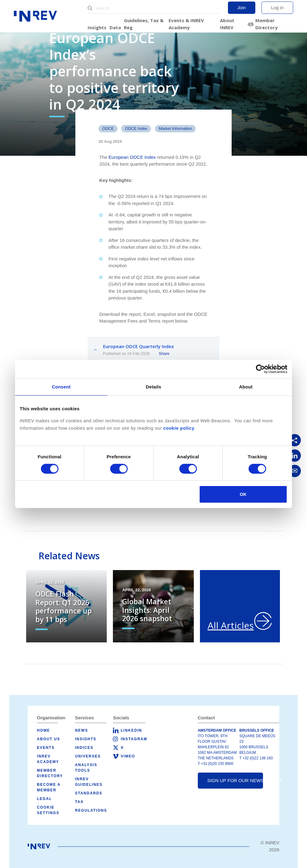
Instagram (134, 739)
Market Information (175, 129)
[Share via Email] (295, 471)
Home (43, 730)
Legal (44, 799)
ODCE (108, 129)
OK (243, 494)
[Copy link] (295, 440)
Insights (97, 27)
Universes (88, 756)
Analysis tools (86, 768)
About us (48, 739)
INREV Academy (48, 759)
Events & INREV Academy (186, 24)
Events (46, 748)
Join (242, 8)
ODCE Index (136, 129)
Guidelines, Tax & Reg (144, 24)
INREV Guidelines (89, 782)
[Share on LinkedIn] (295, 456)
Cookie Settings (48, 810)
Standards (89, 793)
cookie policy (179, 428)
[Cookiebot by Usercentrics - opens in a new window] (260, 369)
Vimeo (128, 756)
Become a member (49, 787)
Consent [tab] (61, 387)
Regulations (91, 810)
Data (115, 27)
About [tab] (246, 387)
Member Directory (267, 24)
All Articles (231, 625)
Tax (79, 802)
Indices (84, 748)
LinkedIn (131, 730)
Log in (277, 8)
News (82, 730)
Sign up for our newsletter (235, 780)
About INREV (227, 24)
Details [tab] (153, 387)
